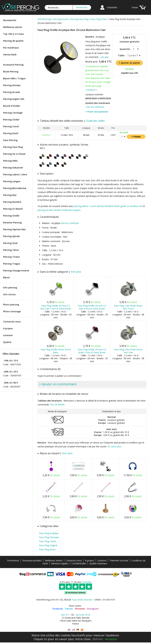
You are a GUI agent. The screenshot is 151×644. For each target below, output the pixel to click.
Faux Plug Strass (47, 549)
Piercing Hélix (10, 161)
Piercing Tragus (12, 264)
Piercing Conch (11, 126)
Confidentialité (79, 563)
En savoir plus (114, 446)
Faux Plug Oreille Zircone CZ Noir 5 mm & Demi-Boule (92, 307)
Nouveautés (10, 20)
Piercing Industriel (13, 168)
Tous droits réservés (82, 600)
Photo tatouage (12, 311)
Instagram (93, 609)
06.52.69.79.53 (83, 615)
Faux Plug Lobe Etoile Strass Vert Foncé (128, 307)
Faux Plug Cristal (47, 541)
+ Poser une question (97, 112)
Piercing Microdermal (15, 188)
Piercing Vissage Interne (16, 271)
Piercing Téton (11, 250)
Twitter (69, 609)
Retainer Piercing (12, 222)
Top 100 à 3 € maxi (13, 34)
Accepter (111, 639)
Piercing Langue (12, 181)
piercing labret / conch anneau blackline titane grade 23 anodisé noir (108, 206)
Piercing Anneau (12, 85)
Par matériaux (11, 48)
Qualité (7, 342)
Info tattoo (9, 294)
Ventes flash (10, 55)
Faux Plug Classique (49, 537)
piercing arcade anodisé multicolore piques (59, 210)
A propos (8, 328)
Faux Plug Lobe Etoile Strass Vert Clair (128, 351)
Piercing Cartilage (13, 113)
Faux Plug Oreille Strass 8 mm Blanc (56, 351)
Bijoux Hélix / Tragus (14, 78)
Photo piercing (11, 305)
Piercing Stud (10, 243)
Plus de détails (57, 405)
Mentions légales (60, 563)
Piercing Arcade (11, 92)
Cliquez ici (40, 639)
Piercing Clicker (11, 120)
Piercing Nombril (12, 202)
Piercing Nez (10, 195)
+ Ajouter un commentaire (58, 384)
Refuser (98, 639)
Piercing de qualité (13, 41)
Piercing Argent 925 (14, 99)
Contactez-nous (12, 322)
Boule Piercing (11, 72)
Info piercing (10, 288)
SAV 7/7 (65, 615)
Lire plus (105, 57)
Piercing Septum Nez (14, 229)
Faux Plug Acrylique (49, 533)
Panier (135, 7)
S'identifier (112, 7)
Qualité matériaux (98, 563)
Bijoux (6, 277)
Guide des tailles (95, 121)
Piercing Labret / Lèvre (15, 174)
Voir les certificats (95, 107)
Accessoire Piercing (13, 65)
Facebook (58, 609)
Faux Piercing (10, 140)
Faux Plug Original (48, 545)
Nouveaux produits (32, 560)
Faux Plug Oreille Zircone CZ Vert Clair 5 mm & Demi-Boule (56, 307)
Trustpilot (87, 582)
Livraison (8, 335)
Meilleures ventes (13, 27)
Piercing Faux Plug (13, 147)
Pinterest (80, 609)
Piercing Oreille (11, 216)
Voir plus (76, 272)
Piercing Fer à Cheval (14, 154)
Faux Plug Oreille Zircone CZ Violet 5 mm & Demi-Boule (92, 351)
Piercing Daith (11, 133)
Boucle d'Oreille (11, 106)
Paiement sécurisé (119, 560)
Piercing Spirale (11, 236)
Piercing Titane (11, 257)
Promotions (13, 560)
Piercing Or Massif (13, 209)
